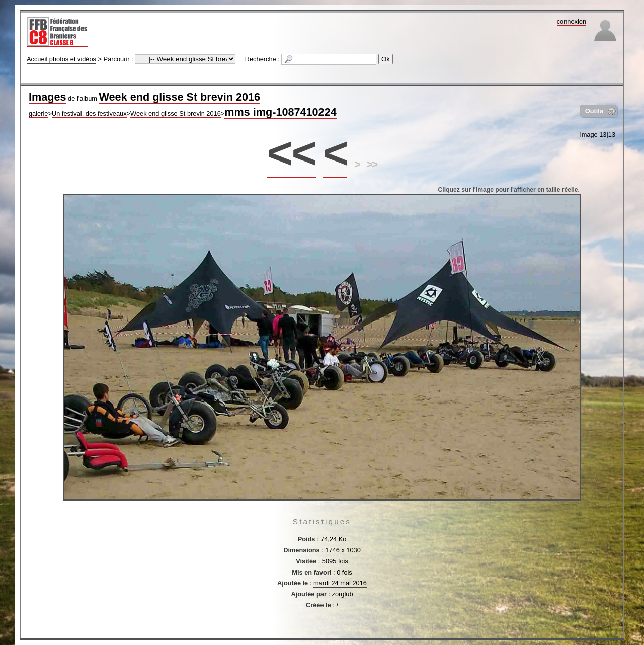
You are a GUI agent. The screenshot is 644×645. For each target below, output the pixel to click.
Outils (594, 111)
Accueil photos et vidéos (61, 59)
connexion (572, 21)
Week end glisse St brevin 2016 (180, 97)
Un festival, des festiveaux (89, 113)
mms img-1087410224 (280, 112)
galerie (38, 113)
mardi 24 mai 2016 (340, 583)
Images (48, 97)
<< (292, 153)
